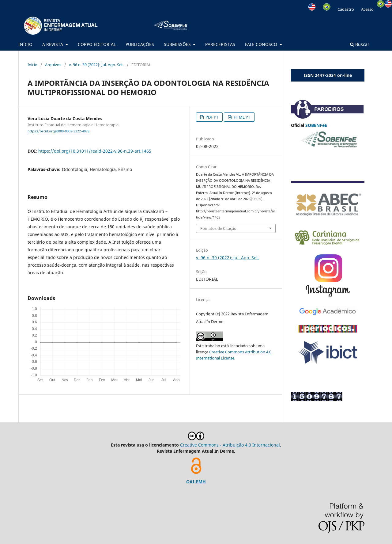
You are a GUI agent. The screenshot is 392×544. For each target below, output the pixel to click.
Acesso (367, 9)
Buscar (360, 44)
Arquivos (53, 65)
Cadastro (346, 9)
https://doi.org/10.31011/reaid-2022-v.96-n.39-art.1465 (95, 151)
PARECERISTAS (220, 44)
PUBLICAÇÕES (140, 44)
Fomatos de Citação (218, 228)
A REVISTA (53, 44)
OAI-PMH (196, 482)
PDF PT (211, 117)
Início (32, 65)
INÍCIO (25, 44)
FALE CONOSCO (262, 44)
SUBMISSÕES (178, 44)
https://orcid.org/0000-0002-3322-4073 (58, 131)
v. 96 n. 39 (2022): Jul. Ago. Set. (96, 65)
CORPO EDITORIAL (97, 44)
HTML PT (241, 117)
